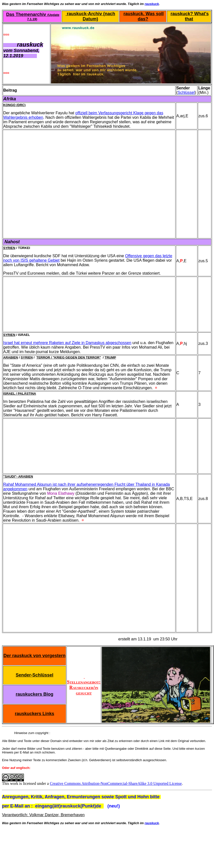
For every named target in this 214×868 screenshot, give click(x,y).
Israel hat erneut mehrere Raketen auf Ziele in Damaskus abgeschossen (67, 343)
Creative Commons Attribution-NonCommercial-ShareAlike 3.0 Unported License (116, 783)
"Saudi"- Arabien (18, 476)
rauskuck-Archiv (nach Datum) (90, 16)
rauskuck (152, 4)
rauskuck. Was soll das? (144, 16)
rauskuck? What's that (189, 16)
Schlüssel (186, 93)
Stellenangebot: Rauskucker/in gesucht (84, 685)
